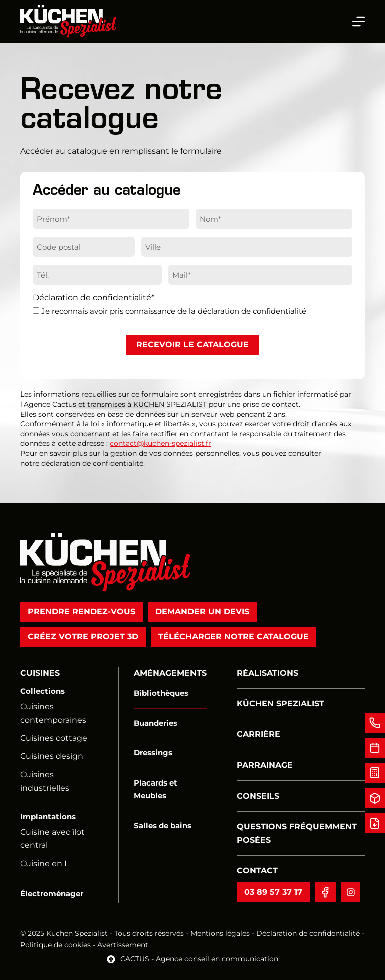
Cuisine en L (44, 863)
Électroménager (52, 894)
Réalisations (267, 673)
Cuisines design (52, 756)
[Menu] (359, 21)
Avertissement (123, 945)
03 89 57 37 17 (273, 892)
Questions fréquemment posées (297, 833)
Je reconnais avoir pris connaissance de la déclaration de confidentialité (174, 311)
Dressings (153, 753)
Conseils (258, 796)
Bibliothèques (161, 693)
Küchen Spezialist (280, 704)
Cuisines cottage (54, 738)
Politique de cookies (56, 945)
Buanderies (156, 723)
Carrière (258, 734)
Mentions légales (220, 933)
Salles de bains (163, 825)
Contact (257, 870)
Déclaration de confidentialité (308, 933)
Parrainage (265, 765)
